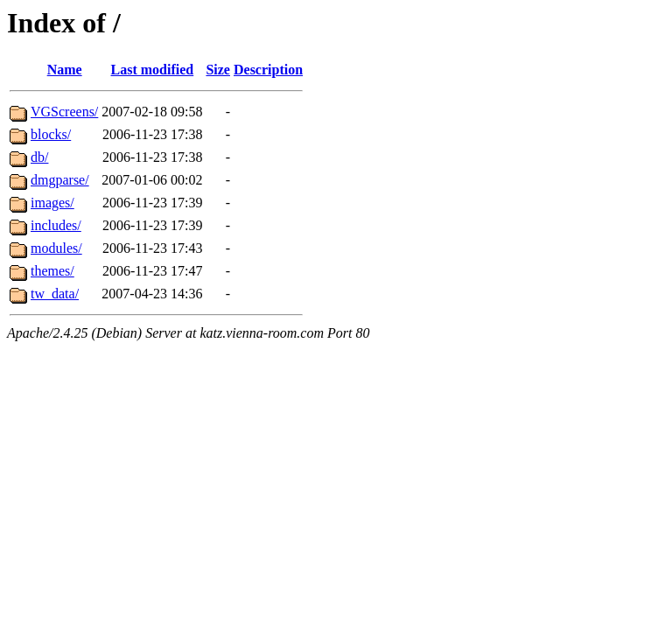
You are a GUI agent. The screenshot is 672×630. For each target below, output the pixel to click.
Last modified (153, 70)
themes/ (52, 271)
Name (65, 70)
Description (268, 70)
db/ (39, 157)
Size (218, 70)
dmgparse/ (60, 180)
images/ (52, 203)
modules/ (56, 248)
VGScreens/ (64, 112)
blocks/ (51, 134)
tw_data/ (55, 294)
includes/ (56, 225)
